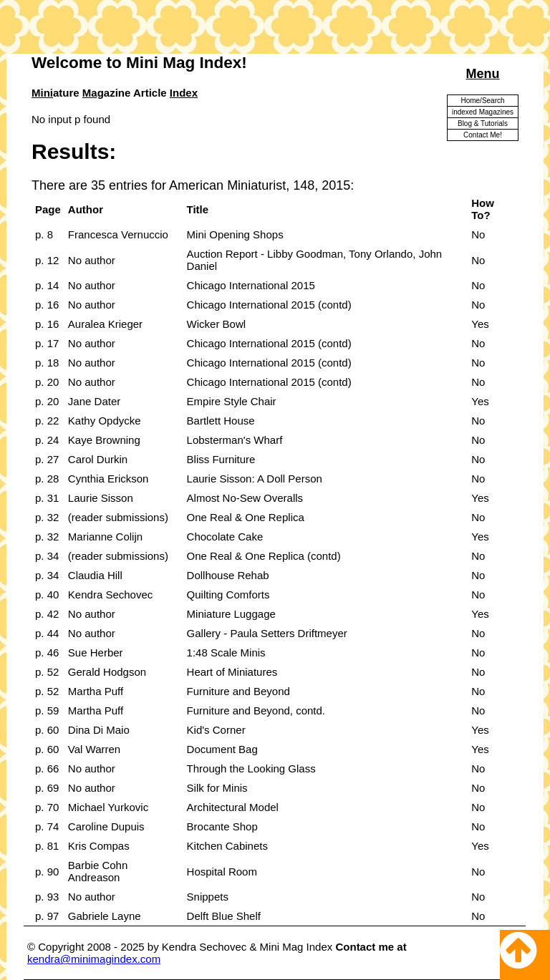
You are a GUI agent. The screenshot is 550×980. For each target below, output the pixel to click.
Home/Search (482, 101)
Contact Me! (483, 135)
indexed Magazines (483, 112)
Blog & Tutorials (483, 123)
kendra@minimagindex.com (94, 959)
